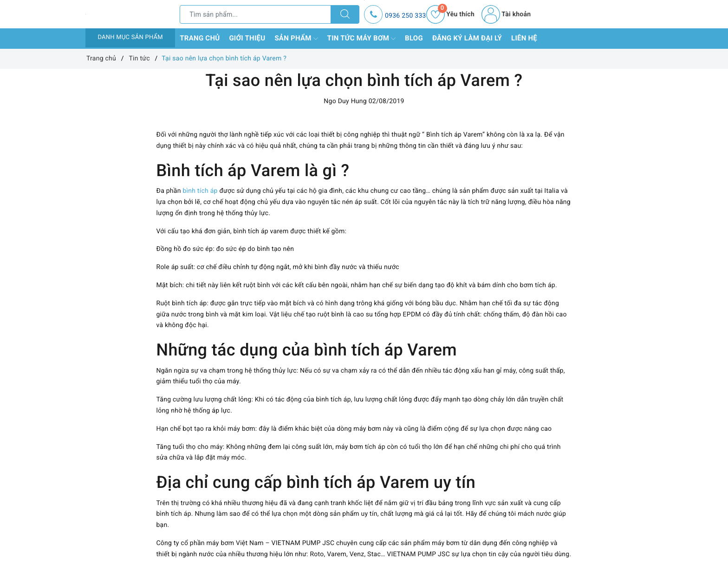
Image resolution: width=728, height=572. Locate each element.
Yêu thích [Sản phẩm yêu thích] (450, 14)
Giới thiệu (247, 38)
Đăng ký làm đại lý (467, 38)
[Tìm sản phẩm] (255, 14)
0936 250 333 (406, 16)
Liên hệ (524, 38)
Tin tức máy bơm (362, 39)
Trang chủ (200, 38)
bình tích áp (200, 191)
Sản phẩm (296, 39)
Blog (414, 38)
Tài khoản (506, 14)
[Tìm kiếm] (345, 14)
